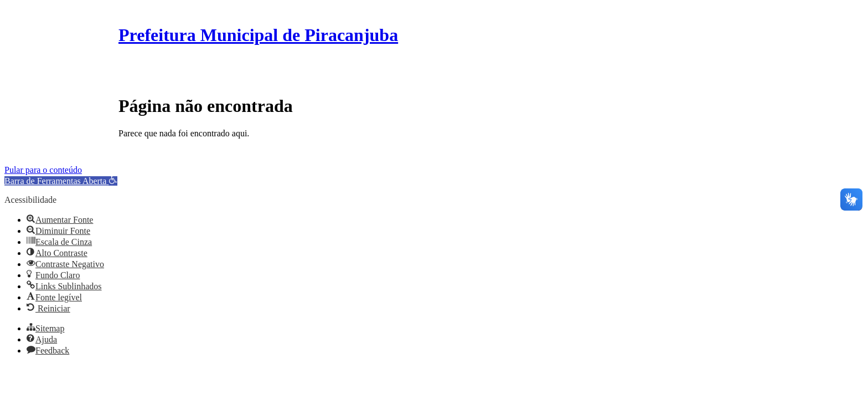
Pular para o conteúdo (43, 170)
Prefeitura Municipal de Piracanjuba (258, 35)
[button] (61, 181)
